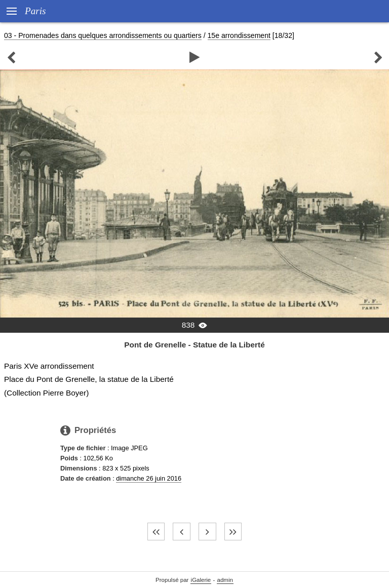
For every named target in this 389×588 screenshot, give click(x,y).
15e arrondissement (239, 35)
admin (225, 580)
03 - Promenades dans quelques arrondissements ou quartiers (103, 35)
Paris (35, 11)
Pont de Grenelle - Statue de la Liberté (194, 345)
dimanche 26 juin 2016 (149, 478)
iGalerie (201, 580)
